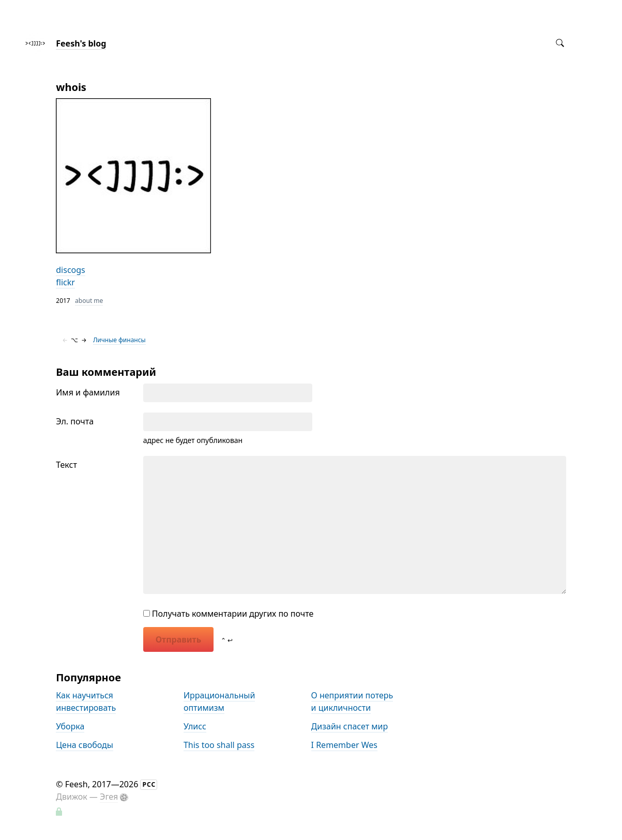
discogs (71, 270)
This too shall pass (219, 745)
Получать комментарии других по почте (229, 614)
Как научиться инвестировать (86, 701)
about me (89, 301)
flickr (65, 282)
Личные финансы (119, 340)
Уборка (70, 726)
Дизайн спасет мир (350, 726)
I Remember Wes (344, 745)
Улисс (195, 726)
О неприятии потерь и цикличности (352, 701)
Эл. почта (75, 421)
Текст (66, 465)
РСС (149, 784)
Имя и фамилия (88, 392)
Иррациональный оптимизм (219, 701)
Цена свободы (85, 745)
